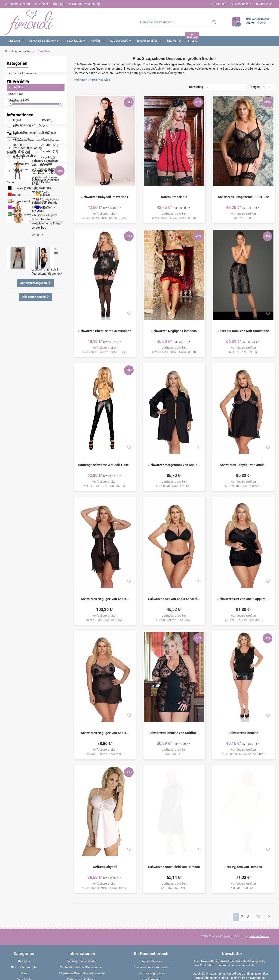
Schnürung (17, 363)
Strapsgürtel (18, 412)
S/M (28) (47, 157)
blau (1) (45, 244)
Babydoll (16, 419)
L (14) (45, 163)
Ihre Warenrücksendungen (151, 967)
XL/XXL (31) (21, 175)
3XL (243, 352)
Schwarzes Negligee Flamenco (174, 331)
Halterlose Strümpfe (45, 412)
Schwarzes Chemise (243, 733)
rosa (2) (17, 244)
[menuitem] (36, 73)
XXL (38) (47, 175)
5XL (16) (46, 200)
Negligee (46, 356)
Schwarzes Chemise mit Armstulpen (105, 331)
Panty (31, 419)
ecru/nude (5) (21, 238)
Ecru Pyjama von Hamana (243, 835)
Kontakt (221, 4)
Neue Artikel (18, 441)
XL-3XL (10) (21, 182)
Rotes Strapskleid (174, 197)
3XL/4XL (174, 620)
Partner (17, 328)
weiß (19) (46, 225)
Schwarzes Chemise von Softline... (174, 733)
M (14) (17, 163)
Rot (47, 405)
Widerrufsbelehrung (25, 313)
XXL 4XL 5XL (174, 856)
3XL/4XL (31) (50, 188)
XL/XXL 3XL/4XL (243, 486)
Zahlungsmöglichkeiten (28, 283)
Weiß (14, 426)
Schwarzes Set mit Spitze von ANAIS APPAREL (44, 496)
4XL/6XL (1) (21, 200)
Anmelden (266, 4)
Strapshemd (31, 405)
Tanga (26, 377)
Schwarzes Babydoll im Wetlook (105, 197)
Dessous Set (41, 391)
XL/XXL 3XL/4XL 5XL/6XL (174, 486)
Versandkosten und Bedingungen (34, 290)
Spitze (31, 356)
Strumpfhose (19, 391)
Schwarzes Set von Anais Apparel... (174, 599)
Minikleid (34, 370)
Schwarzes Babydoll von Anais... (244, 465)
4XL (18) (19, 194)
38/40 (105, 888)
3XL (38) (19, 188)
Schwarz (41, 377)
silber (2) (46, 238)
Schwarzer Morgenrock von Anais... (174, 465)
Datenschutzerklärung (27, 306)
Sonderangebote (22, 602)
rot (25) (17, 231)
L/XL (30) (19, 169)
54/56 (105, 218)
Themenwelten (21, 51)
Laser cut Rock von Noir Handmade (243, 331)
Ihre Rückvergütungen (151, 973)
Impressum (20, 321)
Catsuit (50, 370)
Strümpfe (17, 370)
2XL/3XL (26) (50, 182)
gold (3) (45, 231)
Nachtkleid (17, 398)
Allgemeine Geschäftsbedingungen (35, 298)
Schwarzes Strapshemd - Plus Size (244, 197)
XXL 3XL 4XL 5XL (244, 856)
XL (243, 218)
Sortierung (196, 87)
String (51, 398)
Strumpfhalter (39, 363)
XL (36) (46, 169)
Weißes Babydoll (105, 867)
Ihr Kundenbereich (151, 954)
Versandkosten (260, 936)
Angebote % (32, 384)
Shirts (14, 405)
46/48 (105, 352)
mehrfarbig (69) (22, 251)
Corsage (45, 419)
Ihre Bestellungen (151, 961)
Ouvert (15, 384)
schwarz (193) (22, 225)
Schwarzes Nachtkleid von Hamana (174, 835)
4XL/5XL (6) (49, 194)
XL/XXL (105, 620)
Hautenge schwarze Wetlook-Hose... (105, 465)
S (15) (17, 157)
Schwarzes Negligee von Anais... (105, 599)
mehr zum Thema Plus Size (92, 80)
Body (14, 377)
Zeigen (255, 87)
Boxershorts (31, 426)
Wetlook (16, 356)
